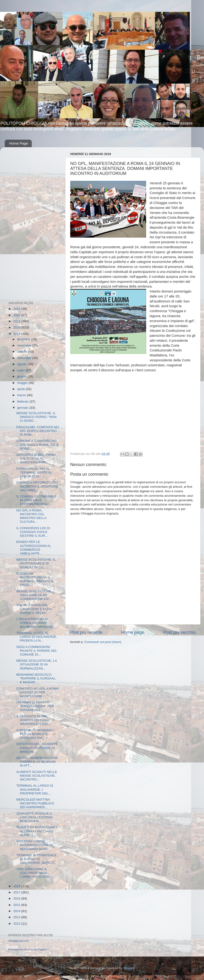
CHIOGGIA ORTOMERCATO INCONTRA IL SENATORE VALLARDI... (37, 486)
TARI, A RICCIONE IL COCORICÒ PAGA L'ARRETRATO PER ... (35, 873)
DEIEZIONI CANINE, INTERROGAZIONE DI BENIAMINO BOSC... (35, 845)
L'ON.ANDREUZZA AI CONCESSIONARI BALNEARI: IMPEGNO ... (36, 623)
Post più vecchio (179, 632)
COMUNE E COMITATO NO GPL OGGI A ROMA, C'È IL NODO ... (38, 445)
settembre (25, 358)
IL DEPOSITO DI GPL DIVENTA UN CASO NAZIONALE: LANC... (34, 720)
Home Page (19, 143)
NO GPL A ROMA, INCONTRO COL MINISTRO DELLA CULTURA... (31, 516)
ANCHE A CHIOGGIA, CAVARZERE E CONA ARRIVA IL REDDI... (34, 609)
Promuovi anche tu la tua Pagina (27, 949)
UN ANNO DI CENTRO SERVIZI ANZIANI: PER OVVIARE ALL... (35, 706)
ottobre (23, 352)
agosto (22, 364)
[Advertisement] (27, 222)
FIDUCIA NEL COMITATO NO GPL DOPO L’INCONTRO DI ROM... (38, 431)
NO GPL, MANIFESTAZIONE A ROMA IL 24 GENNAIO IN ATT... (37, 762)
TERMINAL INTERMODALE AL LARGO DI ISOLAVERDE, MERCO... (36, 859)
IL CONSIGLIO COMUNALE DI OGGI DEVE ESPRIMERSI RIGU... (37, 500)
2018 (17, 886)
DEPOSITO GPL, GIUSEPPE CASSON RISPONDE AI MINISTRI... (37, 748)
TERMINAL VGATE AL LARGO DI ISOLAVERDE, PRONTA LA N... (37, 637)
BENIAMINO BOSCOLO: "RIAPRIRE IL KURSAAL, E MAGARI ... (36, 678)
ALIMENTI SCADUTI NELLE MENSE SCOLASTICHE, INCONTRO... (37, 776)
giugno (22, 376)
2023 (17, 309)
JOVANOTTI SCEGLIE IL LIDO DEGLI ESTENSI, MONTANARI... (35, 817)
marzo (22, 395)
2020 (17, 327)
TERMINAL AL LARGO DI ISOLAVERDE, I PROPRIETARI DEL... (35, 789)
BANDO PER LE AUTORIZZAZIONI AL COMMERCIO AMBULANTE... (34, 548)
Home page (133, 632)
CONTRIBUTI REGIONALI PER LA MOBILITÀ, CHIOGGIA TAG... (35, 734)
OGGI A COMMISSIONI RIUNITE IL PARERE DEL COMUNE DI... (37, 651)
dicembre (24, 339)
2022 (17, 315)
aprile (21, 389)
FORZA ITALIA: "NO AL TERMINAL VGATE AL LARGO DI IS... (34, 472)
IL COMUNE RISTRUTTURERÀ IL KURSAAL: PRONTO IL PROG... (35, 579)
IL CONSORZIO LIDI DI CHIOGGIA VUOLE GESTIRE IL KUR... (33, 532)
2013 (17, 917)
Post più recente (86, 632)
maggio (23, 383)
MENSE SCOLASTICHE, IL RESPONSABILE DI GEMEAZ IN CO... (36, 563)
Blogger (129, 968)
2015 (17, 905)
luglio (21, 370)
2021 (17, 321)
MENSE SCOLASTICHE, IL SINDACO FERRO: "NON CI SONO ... (37, 417)
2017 (17, 892)
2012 (17, 924)
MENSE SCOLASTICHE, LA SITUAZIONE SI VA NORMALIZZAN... (37, 664)
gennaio (23, 408)
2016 (17, 898)
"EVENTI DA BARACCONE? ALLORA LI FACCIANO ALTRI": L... (37, 831)
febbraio (23, 401)
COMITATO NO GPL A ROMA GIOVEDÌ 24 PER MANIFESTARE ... (37, 692)
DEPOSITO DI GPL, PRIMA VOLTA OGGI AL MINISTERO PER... (36, 459)
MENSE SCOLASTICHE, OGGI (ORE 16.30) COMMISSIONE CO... (34, 595)
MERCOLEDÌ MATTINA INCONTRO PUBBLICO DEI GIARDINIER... (35, 803)
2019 (17, 334)
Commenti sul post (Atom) (103, 642)
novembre (25, 345)
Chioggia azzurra (18, 941)
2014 (17, 911)
